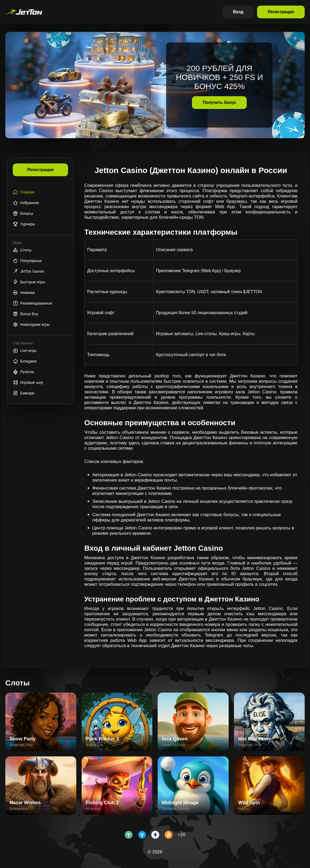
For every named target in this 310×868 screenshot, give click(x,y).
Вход (238, 12)
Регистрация (281, 12)
